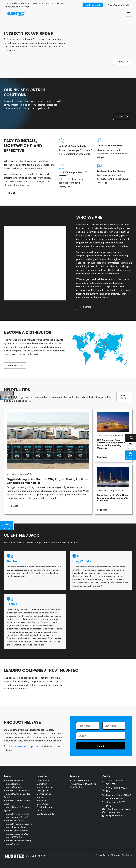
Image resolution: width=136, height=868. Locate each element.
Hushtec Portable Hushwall (17, 814)
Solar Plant (42, 801)
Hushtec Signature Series (16, 831)
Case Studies (76, 787)
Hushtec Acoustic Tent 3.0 (16, 817)
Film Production (44, 807)
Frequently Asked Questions (83, 784)
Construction (43, 781)
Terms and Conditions (122, 855)
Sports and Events (45, 814)
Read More (18, 506)
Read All (123, 397)
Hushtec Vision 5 (12, 844)
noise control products (29, 746)
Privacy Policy (102, 855)
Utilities (40, 811)
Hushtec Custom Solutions (17, 791)
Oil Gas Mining (44, 794)
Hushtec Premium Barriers (16, 827)
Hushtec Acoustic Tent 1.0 (16, 834)
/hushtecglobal (113, 812)
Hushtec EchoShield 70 (15, 781)
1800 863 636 (124, 795)
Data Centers (43, 804)
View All (123, 62)
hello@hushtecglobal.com (118, 809)
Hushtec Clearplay (13, 787)
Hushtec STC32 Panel (14, 837)
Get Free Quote (93, 5)
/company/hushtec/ (115, 816)
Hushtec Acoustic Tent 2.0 (16, 821)
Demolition (42, 784)
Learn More (87, 307)
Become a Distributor (80, 781)
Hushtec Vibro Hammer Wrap (18, 841)
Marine (40, 797)
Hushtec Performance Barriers (18, 824)
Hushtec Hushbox (12, 784)
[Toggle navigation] (129, 14)
